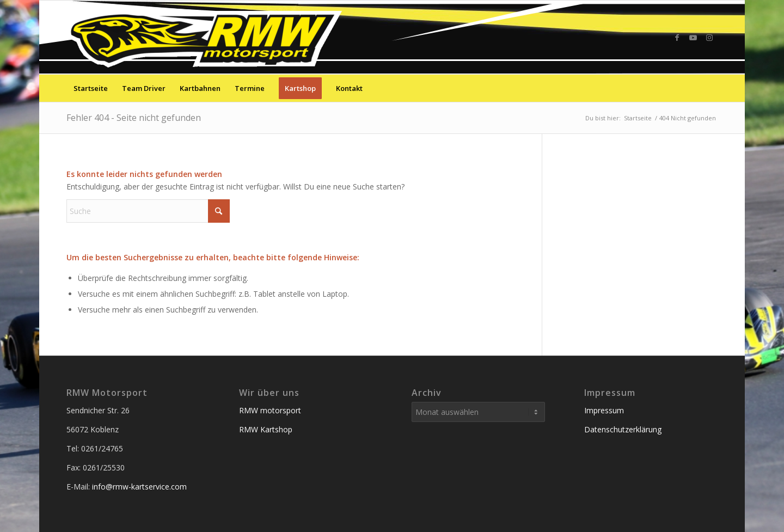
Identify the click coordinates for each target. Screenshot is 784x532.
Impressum (604, 410)
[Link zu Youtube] (693, 38)
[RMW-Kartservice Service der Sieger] (206, 37)
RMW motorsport (270, 410)
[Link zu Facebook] (677, 38)
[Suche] (710, 88)
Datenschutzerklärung (623, 429)
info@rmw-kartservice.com (139, 487)
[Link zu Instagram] (709, 38)
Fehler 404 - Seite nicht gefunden (134, 118)
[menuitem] (91, 88)
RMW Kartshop (266, 429)
